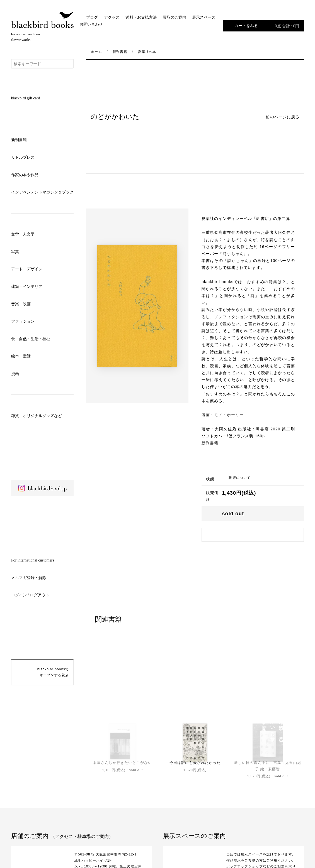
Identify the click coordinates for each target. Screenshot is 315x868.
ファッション (23, 321)
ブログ (92, 17)
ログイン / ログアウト (30, 595)
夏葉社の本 (147, 52)
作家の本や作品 (25, 175)
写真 (15, 252)
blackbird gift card (26, 98)
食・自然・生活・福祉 (31, 339)
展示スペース (204, 17)
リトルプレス (23, 157)
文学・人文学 (23, 234)
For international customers (33, 560)
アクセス (112, 17)
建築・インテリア (27, 287)
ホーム (96, 52)
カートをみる (267, 26)
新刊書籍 (19, 140)
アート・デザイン (27, 269)
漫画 (15, 374)
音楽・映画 (21, 304)
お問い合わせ (91, 24)
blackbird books (42, 20)
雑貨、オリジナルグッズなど (37, 416)
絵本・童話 (21, 356)
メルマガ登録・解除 (29, 578)
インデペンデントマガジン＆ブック (42, 192)
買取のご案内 (175, 17)
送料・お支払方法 (141, 17)
